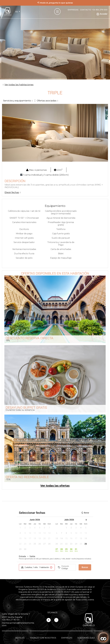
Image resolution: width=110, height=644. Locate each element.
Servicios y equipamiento (17, 101)
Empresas (73, 10)
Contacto (86, 10)
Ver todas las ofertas (55, 486)
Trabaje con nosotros (43, 638)
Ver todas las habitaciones (19, 85)
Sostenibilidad (86, 638)
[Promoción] (68, 568)
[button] (4, 133)
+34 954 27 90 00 (11, 620)
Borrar (85, 513)
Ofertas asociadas (47, 101)
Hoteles (20, 638)
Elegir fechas (12, 192)
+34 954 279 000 (100, 10)
